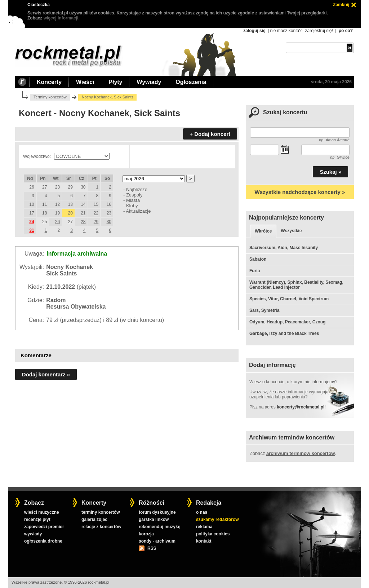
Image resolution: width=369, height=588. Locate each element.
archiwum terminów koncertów (301, 453)
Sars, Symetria (264, 310)
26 (57, 222)
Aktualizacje (138, 211)
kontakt (204, 541)
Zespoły (134, 195)
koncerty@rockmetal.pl (301, 407)
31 (32, 230)
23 (109, 213)
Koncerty (49, 82)
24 (32, 222)
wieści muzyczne (42, 512)
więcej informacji (61, 18)
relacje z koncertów (101, 527)
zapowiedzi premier (44, 527)
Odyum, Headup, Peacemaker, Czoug (287, 322)
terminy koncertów (101, 512)
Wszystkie (291, 231)
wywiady (33, 534)
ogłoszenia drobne (43, 541)
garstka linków (154, 520)
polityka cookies (213, 534)
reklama (204, 527)
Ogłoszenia (191, 82)
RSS (152, 548)
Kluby (132, 206)
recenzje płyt (37, 520)
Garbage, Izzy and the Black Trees (284, 333)
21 (83, 213)
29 (96, 222)
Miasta (133, 200)
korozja (146, 534)
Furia (255, 271)
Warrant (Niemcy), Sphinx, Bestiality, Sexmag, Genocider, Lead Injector (296, 285)
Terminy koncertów (50, 97)
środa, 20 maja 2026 (331, 82)
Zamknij (341, 5)
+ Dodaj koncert (210, 134)
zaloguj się (254, 31)
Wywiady (149, 82)
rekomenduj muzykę (159, 527)
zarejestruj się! (319, 31)
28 (83, 222)
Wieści (85, 82)
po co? (346, 31)
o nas (202, 512)
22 (96, 213)
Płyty (115, 82)
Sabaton (258, 259)
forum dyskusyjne (157, 512)
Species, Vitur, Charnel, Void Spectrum (289, 299)
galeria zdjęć (94, 520)
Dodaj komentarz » (46, 374)
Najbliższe (137, 189)
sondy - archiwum (157, 541)
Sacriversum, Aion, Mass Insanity (284, 248)
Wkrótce (263, 231)
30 (109, 222)
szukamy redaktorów (217, 520)
